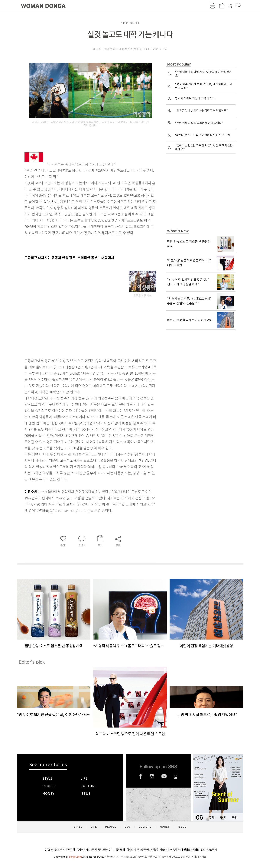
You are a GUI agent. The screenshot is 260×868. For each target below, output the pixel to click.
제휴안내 (164, 850)
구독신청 (49, 850)
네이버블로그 (176, 776)
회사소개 (131, 850)
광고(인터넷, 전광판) (148, 850)
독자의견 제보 (83, 850)
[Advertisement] (81, 326)
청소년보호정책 (209, 850)
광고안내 (60, 850)
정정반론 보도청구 (101, 850)
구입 (235, 817)
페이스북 (141, 776)
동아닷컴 (120, 850)
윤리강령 (70, 850)
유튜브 (164, 776)
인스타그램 (152, 776)
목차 (211, 817)
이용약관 (175, 850)
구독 (223, 817)
